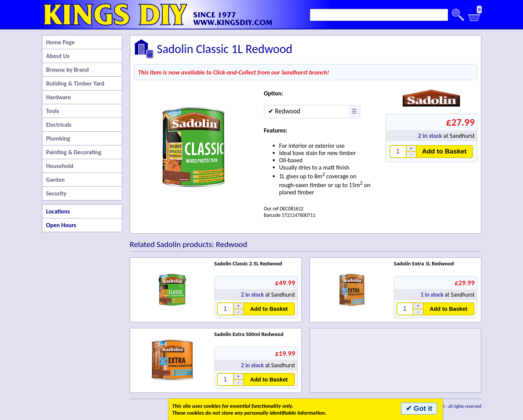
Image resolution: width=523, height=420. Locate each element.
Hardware (59, 97)
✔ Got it (419, 408)
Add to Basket (444, 151)
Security (57, 193)
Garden (56, 180)
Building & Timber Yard (75, 83)
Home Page (61, 42)
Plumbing (58, 138)
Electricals (59, 125)
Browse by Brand (68, 70)
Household (60, 166)
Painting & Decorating (74, 152)
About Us (58, 56)
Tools (53, 111)
